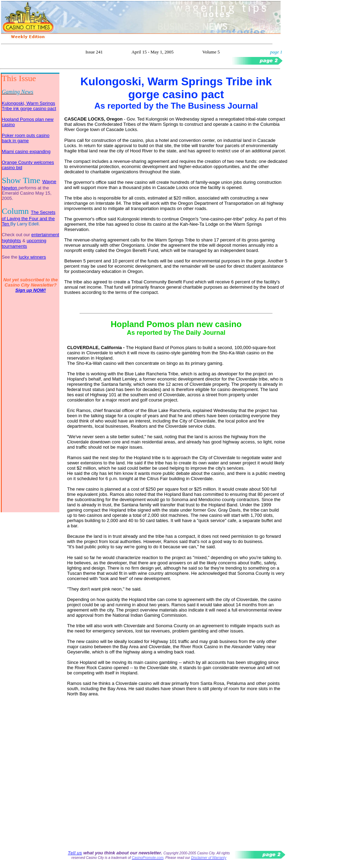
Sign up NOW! (31, 290)
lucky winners (32, 257)
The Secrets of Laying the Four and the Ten (28, 218)
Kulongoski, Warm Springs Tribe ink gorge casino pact (29, 106)
